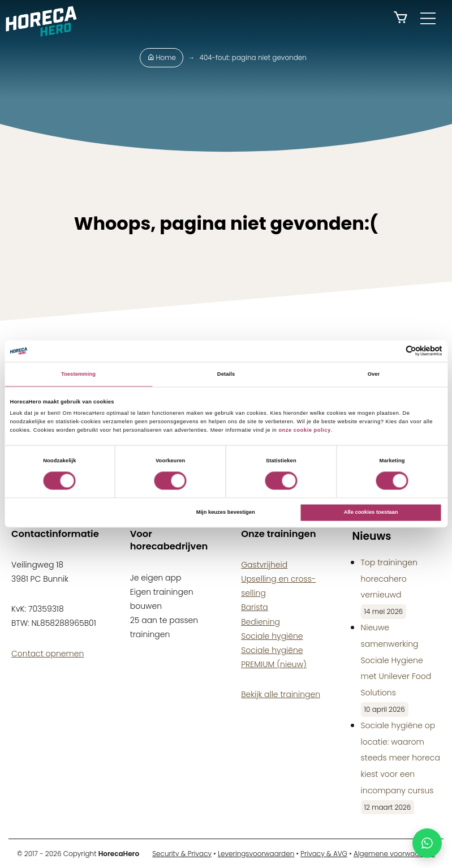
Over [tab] (374, 374)
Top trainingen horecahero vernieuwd (389, 579)
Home (162, 57)
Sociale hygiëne (272, 636)
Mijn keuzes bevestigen (226, 513)
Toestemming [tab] (78, 374)
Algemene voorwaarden (394, 854)
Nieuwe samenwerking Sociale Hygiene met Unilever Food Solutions (396, 660)
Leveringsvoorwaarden (256, 854)
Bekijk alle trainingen (281, 694)
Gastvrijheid (264, 565)
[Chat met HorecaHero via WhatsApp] (427, 843)
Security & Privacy (182, 854)
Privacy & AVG (324, 854)
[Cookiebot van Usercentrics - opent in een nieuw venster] (393, 351)
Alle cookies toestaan (371, 513)
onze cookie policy (304, 430)
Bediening (261, 622)
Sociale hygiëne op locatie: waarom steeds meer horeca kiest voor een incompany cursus (401, 758)
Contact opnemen (48, 654)
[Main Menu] (428, 18)
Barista (255, 607)
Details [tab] (226, 374)
